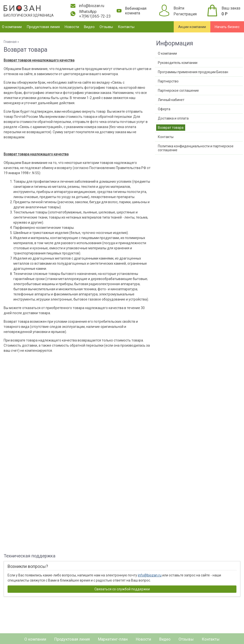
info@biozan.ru (150, 575)
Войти (179, 8)
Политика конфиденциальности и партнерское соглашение (196, 148)
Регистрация (185, 14)
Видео (89, 27)
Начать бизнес (227, 27)
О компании (12, 27)
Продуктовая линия (43, 27)
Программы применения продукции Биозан (193, 72)
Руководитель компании (178, 63)
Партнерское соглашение (178, 91)
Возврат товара (171, 128)
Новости (72, 27)
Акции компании (192, 27)
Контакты (126, 27)
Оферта (164, 109)
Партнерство (168, 81)
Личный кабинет (171, 100)
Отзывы (106, 27)
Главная (10, 42)
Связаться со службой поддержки (122, 589)
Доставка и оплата (173, 118)
